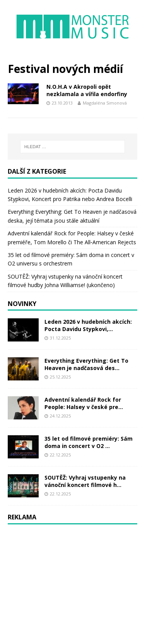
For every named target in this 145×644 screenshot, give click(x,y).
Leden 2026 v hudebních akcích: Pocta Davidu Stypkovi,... (88, 325)
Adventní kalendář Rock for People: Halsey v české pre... (84, 403)
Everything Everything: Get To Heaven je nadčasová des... (86, 364)
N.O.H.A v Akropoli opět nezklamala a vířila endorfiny (87, 90)
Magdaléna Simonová (105, 103)
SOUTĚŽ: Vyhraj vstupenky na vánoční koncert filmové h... (85, 481)
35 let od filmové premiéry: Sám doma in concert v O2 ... (89, 442)
